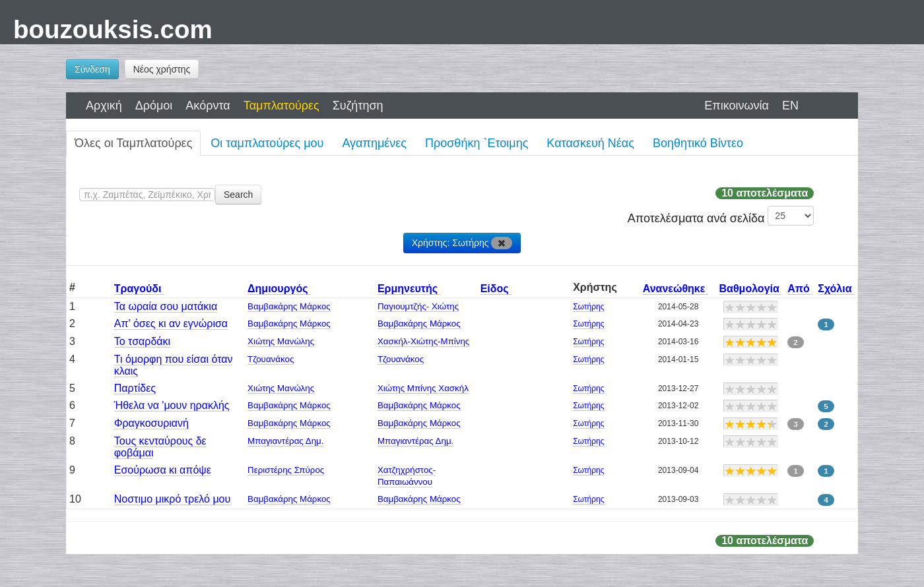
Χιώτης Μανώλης (281, 341)
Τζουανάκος (271, 359)
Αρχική (104, 106)
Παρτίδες (135, 388)
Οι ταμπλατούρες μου (267, 143)
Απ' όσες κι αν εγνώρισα (171, 324)
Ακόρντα (208, 106)
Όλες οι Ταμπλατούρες (133, 143)
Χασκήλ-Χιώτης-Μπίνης (423, 341)
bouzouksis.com (113, 29)
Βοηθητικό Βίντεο (698, 143)
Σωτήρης (588, 307)
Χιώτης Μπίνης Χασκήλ (423, 388)
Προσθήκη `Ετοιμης (477, 143)
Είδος (496, 289)
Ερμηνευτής (409, 289)
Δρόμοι (154, 106)
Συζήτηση (358, 106)
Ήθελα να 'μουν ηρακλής (172, 405)
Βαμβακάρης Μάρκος (289, 306)
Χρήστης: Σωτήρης (462, 243)
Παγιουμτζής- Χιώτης (418, 306)
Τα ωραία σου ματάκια (166, 306)
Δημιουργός (279, 289)
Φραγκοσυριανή (151, 423)
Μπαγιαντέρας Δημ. (285, 441)
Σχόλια (836, 289)
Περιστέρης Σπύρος (286, 470)
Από (800, 289)
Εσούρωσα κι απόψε (163, 470)
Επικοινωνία (737, 106)
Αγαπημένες (374, 143)
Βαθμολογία (751, 289)
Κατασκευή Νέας (590, 143)
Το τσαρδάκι (142, 341)
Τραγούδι (139, 289)
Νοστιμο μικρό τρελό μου (173, 499)
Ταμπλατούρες (281, 106)
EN (790, 106)
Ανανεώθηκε (676, 289)
